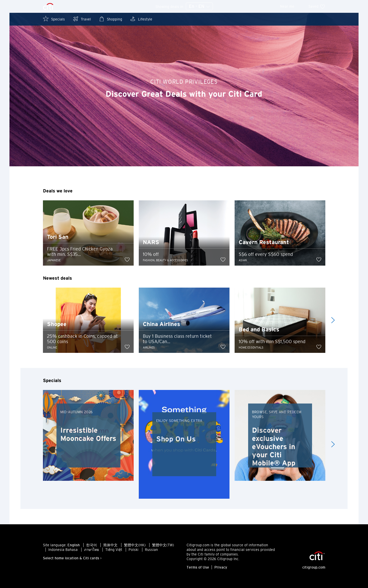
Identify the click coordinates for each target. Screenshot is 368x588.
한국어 (91, 545)
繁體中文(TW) (163, 545)
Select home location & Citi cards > (72, 558)
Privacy (221, 567)
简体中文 (110, 545)
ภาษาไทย (91, 550)
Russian (151, 550)
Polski (134, 550)
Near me (291, 6)
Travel (82, 19)
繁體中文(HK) (135, 545)
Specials (54, 19)
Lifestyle (141, 19)
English (74, 545)
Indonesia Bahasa (63, 550)
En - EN (199, 7)
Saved (317, 6)
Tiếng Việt (114, 550)
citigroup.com (314, 567)
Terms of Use (198, 567)
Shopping (110, 19)
